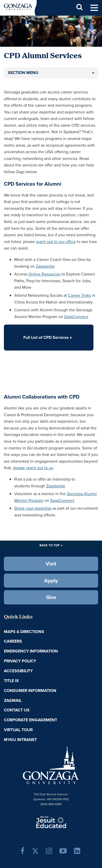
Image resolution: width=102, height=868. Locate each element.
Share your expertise (33, 508)
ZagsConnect (76, 317)
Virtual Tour (18, 730)
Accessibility (18, 671)
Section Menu (23, 73)
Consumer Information (30, 691)
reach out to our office (56, 242)
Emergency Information (31, 651)
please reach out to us (33, 468)
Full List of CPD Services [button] (49, 337)
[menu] (94, 8)
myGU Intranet (20, 740)
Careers (13, 641)
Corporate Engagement (30, 720)
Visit (51, 564)
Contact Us (17, 710)
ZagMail (13, 700)
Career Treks (79, 295)
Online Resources (44, 274)
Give (51, 597)
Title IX (11, 681)
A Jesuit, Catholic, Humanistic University (51, 822)
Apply (51, 581)
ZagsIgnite (45, 266)
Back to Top (49, 545)
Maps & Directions (24, 632)
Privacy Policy (20, 661)
